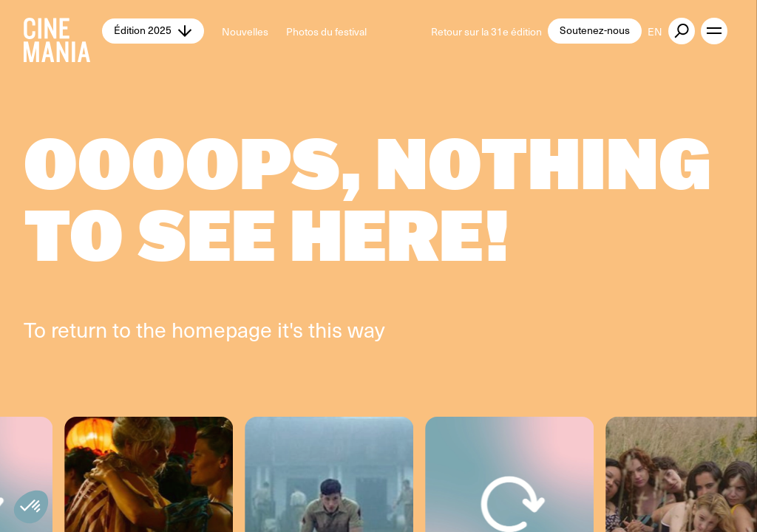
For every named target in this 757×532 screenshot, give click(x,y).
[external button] (682, 31)
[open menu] (714, 31)
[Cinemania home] (63, 31)
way (366, 329)
